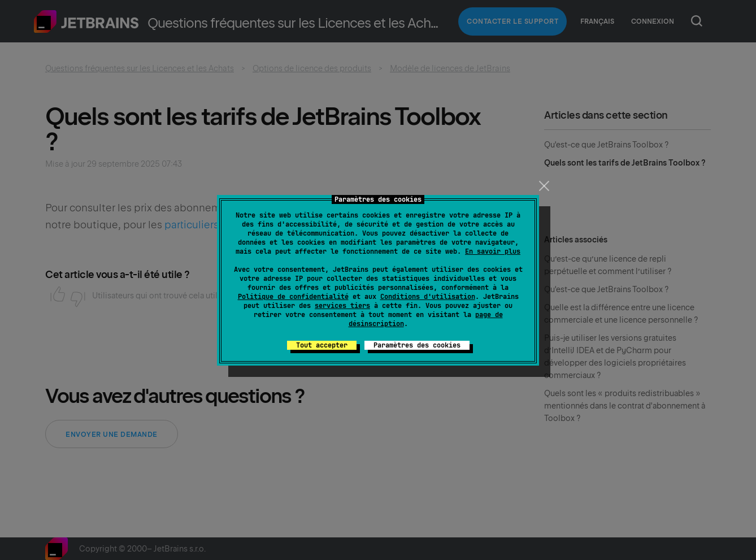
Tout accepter (322, 345)
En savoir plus (493, 251)
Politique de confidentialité (293, 297)
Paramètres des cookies (417, 345)
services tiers (342, 306)
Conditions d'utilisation (428, 297)
